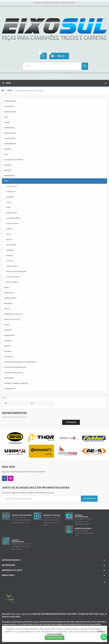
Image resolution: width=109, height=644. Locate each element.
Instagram (11, 478)
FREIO (10, 91)
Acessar (38, 3)
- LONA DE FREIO (11, 224)
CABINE (7, 122)
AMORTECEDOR (10, 112)
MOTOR (7, 309)
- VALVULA (9, 261)
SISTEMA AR (9, 357)
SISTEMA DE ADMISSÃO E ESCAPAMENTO (20, 362)
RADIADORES (9, 335)
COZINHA (8, 149)
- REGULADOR (10, 245)
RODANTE (8, 351)
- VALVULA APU (11, 266)
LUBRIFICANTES (10, 298)
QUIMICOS (8, 330)
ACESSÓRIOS (9, 106)
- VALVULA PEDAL (12, 277)
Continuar (71, 422)
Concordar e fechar (55, 638)
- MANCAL (9, 229)
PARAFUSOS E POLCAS (13, 314)
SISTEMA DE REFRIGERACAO (15, 367)
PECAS (7, 325)
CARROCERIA (9, 128)
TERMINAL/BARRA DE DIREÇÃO (16, 383)
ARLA (6, 117)
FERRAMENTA (9, 176)
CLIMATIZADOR (10, 133)
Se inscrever (89, 499)
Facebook (5, 478)
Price (4, 398)
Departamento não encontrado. (30, 91)
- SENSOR (8, 256)
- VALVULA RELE (11, 282)
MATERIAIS (8, 303)
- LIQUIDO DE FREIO (12, 218)
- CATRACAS (10, 192)
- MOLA (7, 234)
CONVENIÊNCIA (10, 144)
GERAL (7, 287)
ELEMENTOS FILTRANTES (14, 160)
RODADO (7, 346)
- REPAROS (9, 250)
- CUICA (8, 202)
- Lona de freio (11, 186)
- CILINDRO (9, 197)
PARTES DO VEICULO (12, 319)
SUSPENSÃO (9, 378)
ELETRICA (8, 165)
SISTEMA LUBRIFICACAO (14, 373)
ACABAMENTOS (10, 101)
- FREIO (7, 208)
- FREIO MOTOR (10, 213)
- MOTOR (8, 240)
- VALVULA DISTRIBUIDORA (15, 271)
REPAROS (8, 341)
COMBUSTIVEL (10, 138)
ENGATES (8, 170)
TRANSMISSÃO (10, 389)
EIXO (6, 154)
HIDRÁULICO (9, 293)
